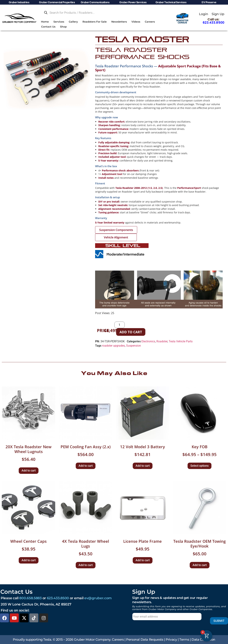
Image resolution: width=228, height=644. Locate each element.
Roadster (162, 341)
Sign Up (218, 14)
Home (45, 22)
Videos (136, 22)
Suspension (134, 346)
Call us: (213, 21)
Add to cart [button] (29, 471)
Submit (214, 621)
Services (59, 22)
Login (204, 14)
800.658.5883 (30, 598)
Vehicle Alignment (116, 237)
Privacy (171, 639)
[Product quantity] (120, 325)
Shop (63, 27)
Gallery (73, 22)
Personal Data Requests (145, 639)
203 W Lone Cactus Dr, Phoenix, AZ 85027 (36, 604)
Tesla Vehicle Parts (181, 341)
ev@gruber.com (98, 598)
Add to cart (131, 332)
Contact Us (48, 27)
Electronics (148, 341)
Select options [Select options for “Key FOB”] (199, 466)
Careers (150, 22)
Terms (184, 639)
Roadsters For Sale (95, 22)
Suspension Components (116, 230)
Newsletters (119, 22)
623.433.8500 (58, 598)
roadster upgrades (113, 346)
